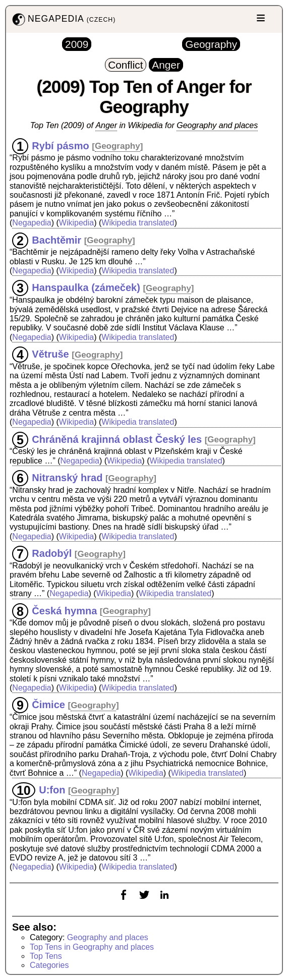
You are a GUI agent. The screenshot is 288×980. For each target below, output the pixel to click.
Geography (118, 146)
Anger (106, 125)
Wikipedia (76, 223)
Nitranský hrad (67, 478)
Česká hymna (64, 610)
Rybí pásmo (60, 145)
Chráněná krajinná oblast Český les (117, 439)
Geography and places (217, 125)
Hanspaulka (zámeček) (86, 287)
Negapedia (32, 223)
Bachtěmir (56, 240)
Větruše (50, 354)
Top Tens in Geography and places (92, 947)
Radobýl (52, 553)
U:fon (52, 790)
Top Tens (46, 956)
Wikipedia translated (138, 223)
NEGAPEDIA (63, 19)
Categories (49, 965)
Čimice (48, 705)
